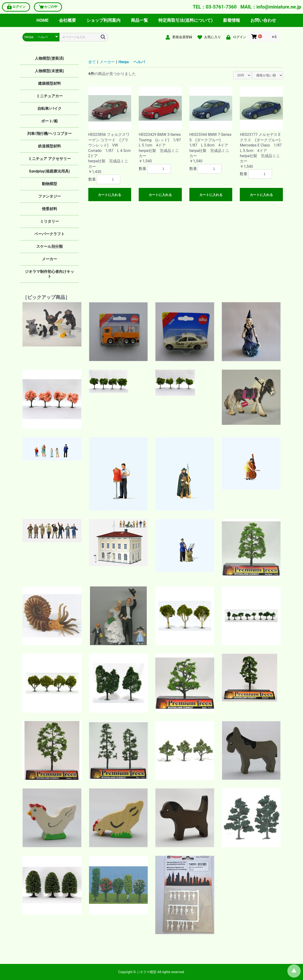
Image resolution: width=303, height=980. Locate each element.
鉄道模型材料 (49, 146)
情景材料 (49, 209)
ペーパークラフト (49, 234)
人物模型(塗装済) (49, 58)
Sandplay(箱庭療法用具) (49, 171)
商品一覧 (139, 20)
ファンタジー (49, 196)
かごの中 (48, 7)
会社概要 (67, 20)
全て (92, 62)
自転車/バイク (49, 109)
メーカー (49, 259)
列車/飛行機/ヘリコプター (49, 134)
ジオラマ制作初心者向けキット (49, 274)
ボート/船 (49, 121)
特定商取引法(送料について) (185, 20)
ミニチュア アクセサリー (49, 159)
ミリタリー (49, 221)
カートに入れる (110, 195)
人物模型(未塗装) (49, 71)
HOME (42, 20)
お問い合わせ (263, 20)
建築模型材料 (49, 83)
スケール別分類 (49, 246)
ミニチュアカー (49, 96)
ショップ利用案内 (103, 20)
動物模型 (49, 184)
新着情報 (232, 20)
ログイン (16, 7)
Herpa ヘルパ (132, 62)
